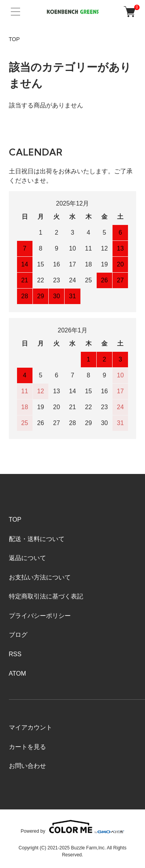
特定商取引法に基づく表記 (46, 596)
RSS (15, 654)
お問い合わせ (27, 766)
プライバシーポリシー (40, 616)
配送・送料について (37, 539)
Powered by (73, 827)
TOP (14, 39)
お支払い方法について (40, 577)
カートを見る (27, 747)
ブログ (18, 635)
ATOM (18, 673)
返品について (27, 558)
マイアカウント (31, 727)
